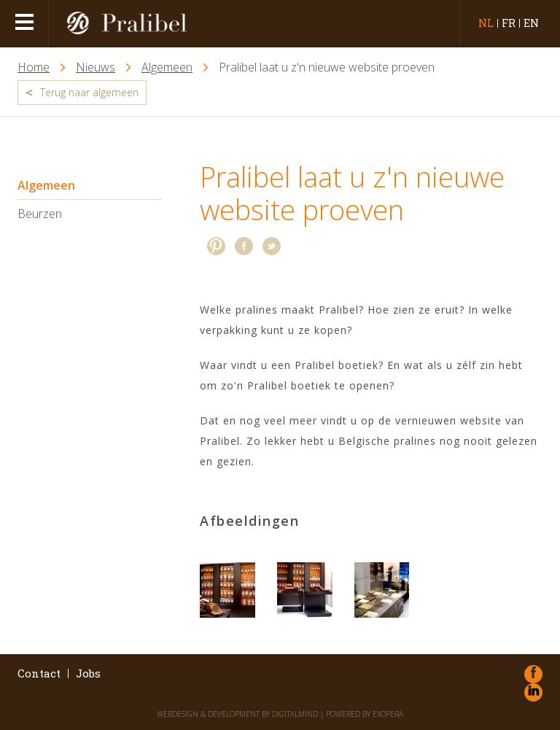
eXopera (388, 714)
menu (26, 24)
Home (34, 67)
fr (509, 23)
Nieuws (96, 67)
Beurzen (40, 214)
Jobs (88, 673)
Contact (39, 673)
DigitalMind (295, 714)
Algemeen (167, 67)
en (531, 23)
